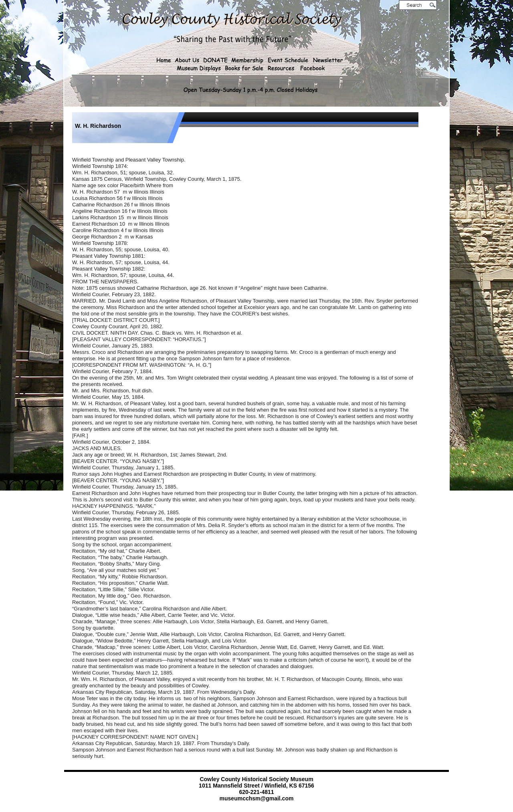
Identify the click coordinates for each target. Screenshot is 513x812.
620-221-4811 (256, 792)
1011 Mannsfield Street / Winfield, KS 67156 (256, 786)
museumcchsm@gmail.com (257, 798)
